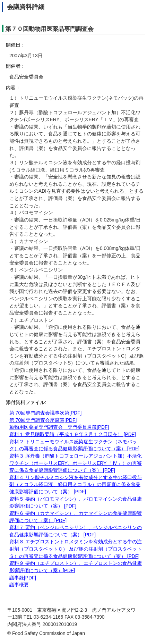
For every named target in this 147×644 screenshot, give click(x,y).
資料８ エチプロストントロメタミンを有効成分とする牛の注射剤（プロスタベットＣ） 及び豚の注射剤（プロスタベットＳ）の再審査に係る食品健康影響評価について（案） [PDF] (76, 549)
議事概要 (19, 585)
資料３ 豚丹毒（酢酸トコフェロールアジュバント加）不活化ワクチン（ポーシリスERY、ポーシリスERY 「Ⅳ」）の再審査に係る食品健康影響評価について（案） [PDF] (76, 463)
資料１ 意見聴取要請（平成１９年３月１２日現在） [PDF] (73, 434)
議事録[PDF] (23, 578)
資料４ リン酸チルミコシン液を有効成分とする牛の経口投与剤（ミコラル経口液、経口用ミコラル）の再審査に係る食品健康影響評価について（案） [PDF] (76, 485)
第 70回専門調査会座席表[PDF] (43, 420)
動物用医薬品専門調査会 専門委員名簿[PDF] (59, 427)
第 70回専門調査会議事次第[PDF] (45, 413)
